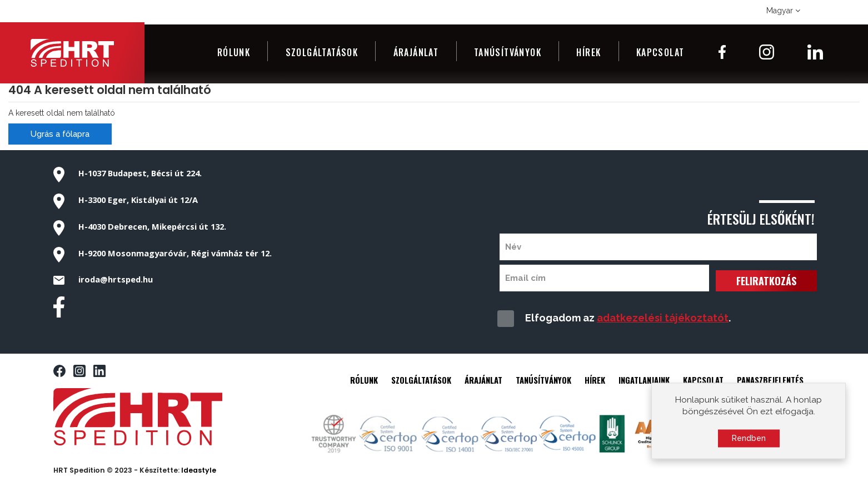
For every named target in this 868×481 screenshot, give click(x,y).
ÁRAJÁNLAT (483, 380)
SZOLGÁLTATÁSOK (421, 380)
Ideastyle (199, 470)
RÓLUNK (364, 380)
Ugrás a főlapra (60, 134)
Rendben (749, 442)
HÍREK (595, 380)
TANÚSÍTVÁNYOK (543, 380)
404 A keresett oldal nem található (110, 90)
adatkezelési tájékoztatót (663, 318)
